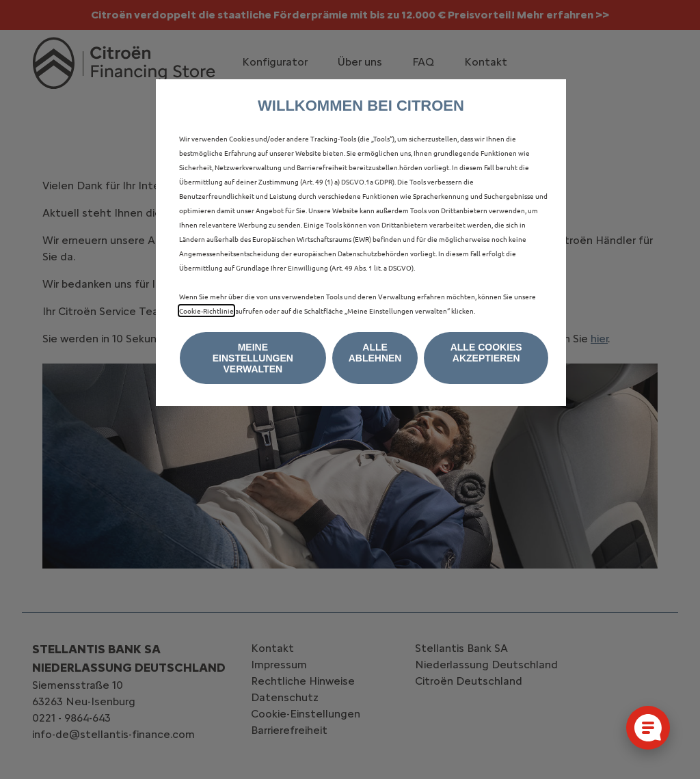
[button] (253, 358)
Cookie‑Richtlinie (206, 311)
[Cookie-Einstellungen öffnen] (648, 728)
